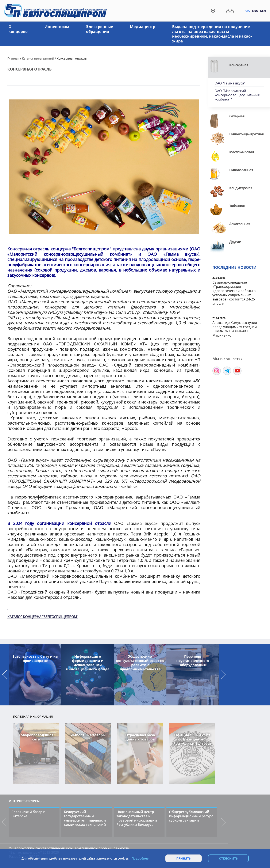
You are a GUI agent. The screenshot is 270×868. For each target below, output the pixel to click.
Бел (263, 11)
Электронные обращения (100, 29)
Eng (255, 11)
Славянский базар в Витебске (28, 814)
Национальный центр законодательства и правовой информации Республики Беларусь (137, 818)
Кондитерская (241, 188)
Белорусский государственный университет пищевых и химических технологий (85, 818)
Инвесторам (57, 27)
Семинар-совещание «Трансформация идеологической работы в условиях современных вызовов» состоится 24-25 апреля (234, 293)
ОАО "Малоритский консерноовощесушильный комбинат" (237, 95)
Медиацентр (143, 27)
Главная (13, 58)
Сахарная (237, 116)
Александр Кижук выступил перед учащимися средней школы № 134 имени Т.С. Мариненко (235, 329)
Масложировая (242, 152)
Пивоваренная (241, 170)
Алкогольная (240, 224)
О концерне (18, 29)
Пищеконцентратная (246, 134)
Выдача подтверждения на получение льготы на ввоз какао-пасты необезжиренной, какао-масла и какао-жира (212, 34)
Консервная (239, 65)
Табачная (237, 206)
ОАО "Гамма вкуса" (230, 83)
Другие (235, 242)
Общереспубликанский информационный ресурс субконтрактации (191, 816)
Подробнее (140, 858)
